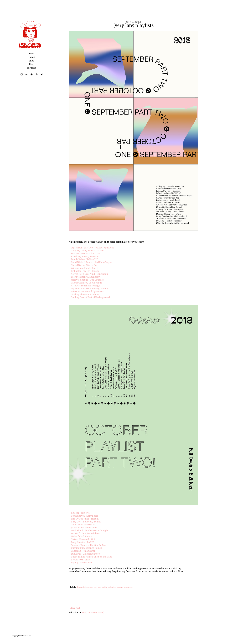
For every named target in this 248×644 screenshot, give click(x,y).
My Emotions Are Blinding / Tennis (90, 289)
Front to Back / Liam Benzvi (86, 277)
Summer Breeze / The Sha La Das (89, 545)
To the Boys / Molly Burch (85, 516)
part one (97, 587)
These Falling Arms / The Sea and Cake (92, 557)
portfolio (31, 68)
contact (31, 57)
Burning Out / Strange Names (86, 548)
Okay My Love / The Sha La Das (87, 251)
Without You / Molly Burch (85, 268)
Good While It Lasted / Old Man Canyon (92, 262)
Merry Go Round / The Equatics (87, 280)
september (128, 587)
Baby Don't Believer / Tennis (86, 522)
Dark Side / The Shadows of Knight (90, 530)
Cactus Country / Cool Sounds (86, 283)
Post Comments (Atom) (93, 612)
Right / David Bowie (81, 563)
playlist (113, 587)
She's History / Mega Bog (84, 265)
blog (32, 64)
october (90, 587)
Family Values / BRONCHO (85, 259)
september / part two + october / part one (93, 248)
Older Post (75, 608)
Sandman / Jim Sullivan (83, 551)
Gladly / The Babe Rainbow (85, 294)
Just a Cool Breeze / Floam (85, 271)
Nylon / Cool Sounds (82, 536)
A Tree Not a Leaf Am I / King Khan (89, 274)
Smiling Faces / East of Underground (90, 297)
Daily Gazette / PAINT (82, 542)
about (31, 54)
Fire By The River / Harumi (85, 519)
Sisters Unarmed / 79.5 (83, 539)
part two (105, 587)
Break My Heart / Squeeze (85, 256)
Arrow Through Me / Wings (85, 286)
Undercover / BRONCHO (84, 525)
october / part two (80, 513)
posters (120, 587)
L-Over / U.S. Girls (80, 560)
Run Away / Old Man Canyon (86, 554)
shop (32, 61)
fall (85, 587)
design (80, 587)
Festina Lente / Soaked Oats (86, 254)
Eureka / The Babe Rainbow (85, 533)
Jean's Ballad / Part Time (84, 528)
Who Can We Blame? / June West (88, 292)
